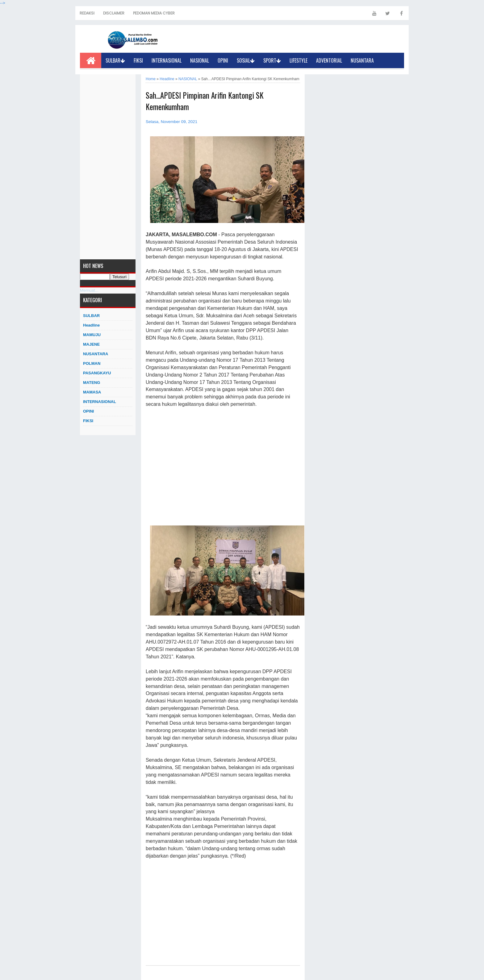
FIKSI (138, 60)
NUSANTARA (362, 60)
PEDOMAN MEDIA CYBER (154, 13)
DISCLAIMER (114, 13)
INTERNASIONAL (167, 60)
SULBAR (115, 60)
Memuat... (89, 290)
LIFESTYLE (298, 60)
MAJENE (91, 344)
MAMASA (92, 392)
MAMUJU (92, 335)
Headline (91, 325)
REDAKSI (87, 13)
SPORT (272, 60)
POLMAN (92, 363)
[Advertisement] (108, 167)
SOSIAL (246, 60)
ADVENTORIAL (329, 60)
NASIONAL (200, 60)
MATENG (92, 383)
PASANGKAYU (97, 373)
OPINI (223, 60)
